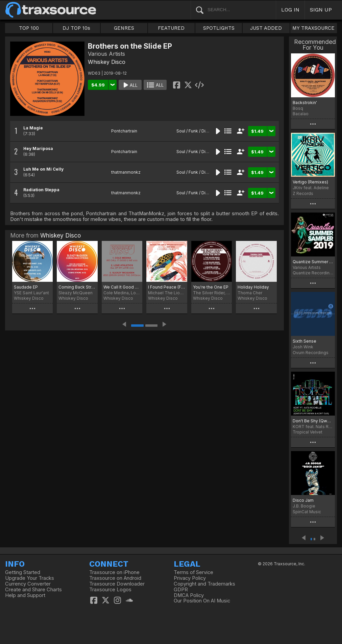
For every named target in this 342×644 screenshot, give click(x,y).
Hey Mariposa (38, 148)
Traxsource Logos (110, 590)
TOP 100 (29, 28)
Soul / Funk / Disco (195, 131)
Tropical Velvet (308, 432)
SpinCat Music (307, 512)
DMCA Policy (189, 595)
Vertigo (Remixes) (310, 182)
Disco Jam (303, 500)
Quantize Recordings (313, 273)
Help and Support (25, 595)
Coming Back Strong (77, 287)
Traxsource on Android (115, 578)
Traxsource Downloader (117, 584)
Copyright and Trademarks (204, 584)
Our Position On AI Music (202, 601)
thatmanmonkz (126, 172)
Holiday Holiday (253, 287)
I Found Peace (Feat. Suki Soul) (167, 287)
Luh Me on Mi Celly (43, 169)
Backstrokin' (305, 103)
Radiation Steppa (41, 190)
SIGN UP (321, 10)
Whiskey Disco (107, 62)
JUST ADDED (266, 28)
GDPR (181, 590)
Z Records (303, 193)
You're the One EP (211, 287)
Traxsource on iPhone (114, 572)
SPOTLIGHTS (219, 28)
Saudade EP (26, 287)
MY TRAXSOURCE (313, 28)
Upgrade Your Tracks (30, 578)
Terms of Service (193, 572)
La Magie (33, 128)
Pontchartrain (124, 131)
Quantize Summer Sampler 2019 (313, 262)
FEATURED (171, 28)
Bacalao (301, 114)
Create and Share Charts (33, 590)
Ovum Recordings (311, 353)
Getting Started (23, 572)
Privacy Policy (190, 578)
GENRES (124, 28)
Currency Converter (28, 584)
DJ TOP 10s (76, 28)
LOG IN (290, 10)
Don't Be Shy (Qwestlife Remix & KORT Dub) (313, 421)
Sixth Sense (304, 341)
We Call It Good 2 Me (122, 287)
